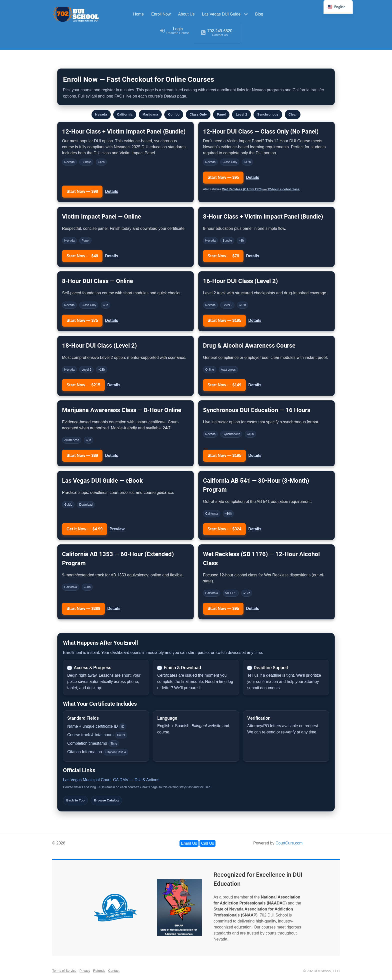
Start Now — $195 (224, 320)
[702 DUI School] (76, 15)
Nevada (101, 114)
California (125, 114)
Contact (114, 971)
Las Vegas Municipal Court (87, 780)
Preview (117, 529)
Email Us (189, 843)
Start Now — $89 (82, 455)
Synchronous (268, 114)
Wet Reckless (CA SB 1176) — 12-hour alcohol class (261, 189)
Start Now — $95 (223, 177)
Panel (221, 114)
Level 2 (241, 114)
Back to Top (75, 800)
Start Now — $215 (83, 385)
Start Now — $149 (224, 385)
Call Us (207, 843)
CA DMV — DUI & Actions (136, 780)
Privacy (85, 971)
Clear (293, 114)
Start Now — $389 (83, 609)
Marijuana (150, 114)
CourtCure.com (289, 843)
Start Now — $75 (82, 320)
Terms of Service (64, 971)
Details (111, 191)
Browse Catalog (106, 800)
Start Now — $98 (82, 191)
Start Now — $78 (223, 256)
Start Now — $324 (224, 529)
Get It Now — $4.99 (84, 529)
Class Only (198, 114)
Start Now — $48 (82, 256)
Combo (174, 114)
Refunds (99, 971)
